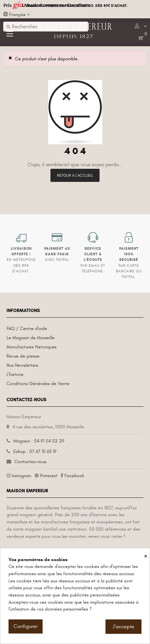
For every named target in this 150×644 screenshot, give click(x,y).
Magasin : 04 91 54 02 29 (39, 441)
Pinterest (49, 476)
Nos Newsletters (22, 365)
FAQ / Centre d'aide (27, 329)
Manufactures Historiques (32, 347)
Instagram (22, 476)
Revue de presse (23, 356)
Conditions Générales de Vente (38, 384)
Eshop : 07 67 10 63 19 (35, 451)
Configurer (26, 626)
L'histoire (15, 374)
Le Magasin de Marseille (31, 338)
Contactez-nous (30, 462)
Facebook (74, 476)
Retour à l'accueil (75, 175)
